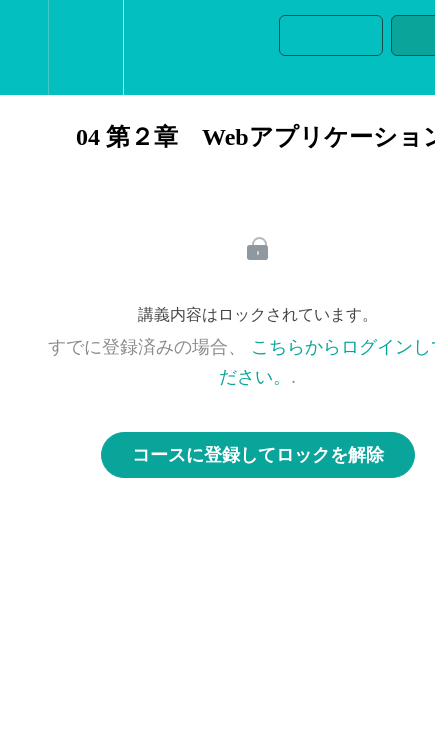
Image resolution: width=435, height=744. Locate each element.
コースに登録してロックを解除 (258, 455)
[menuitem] (85, 47)
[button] (24, 47)
